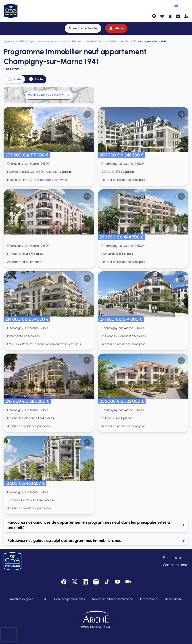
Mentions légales (22, 599)
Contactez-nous (176, 565)
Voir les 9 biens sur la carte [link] (49, 95)
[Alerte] (116, 28)
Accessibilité (174, 599)
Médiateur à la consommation (113, 599)
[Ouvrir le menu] (176, 5)
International (149, 599)
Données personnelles (70, 599)
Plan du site (172, 558)
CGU (44, 599)
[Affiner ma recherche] (83, 28)
